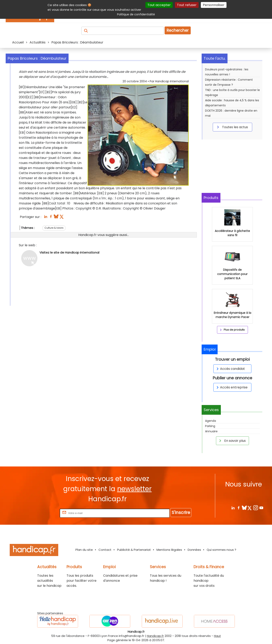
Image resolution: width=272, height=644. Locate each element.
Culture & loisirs (54, 228)
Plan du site (84, 550)
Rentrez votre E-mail (43, 513)
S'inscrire (181, 512)
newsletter (134, 489)
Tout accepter (159, 5)
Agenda (211, 421)
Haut (217, 636)
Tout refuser (187, 5)
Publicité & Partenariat (134, 550)
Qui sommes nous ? (221, 550)
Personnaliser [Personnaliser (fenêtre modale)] (214, 5)
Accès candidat (230, 369)
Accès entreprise (231, 387)
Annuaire (211, 431)
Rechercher (178, 30)
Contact (105, 550)
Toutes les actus (232, 127)
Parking (210, 426)
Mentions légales (169, 550)
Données (194, 550)
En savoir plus (232, 441)
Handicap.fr (155, 636)
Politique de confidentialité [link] (136, 14)
